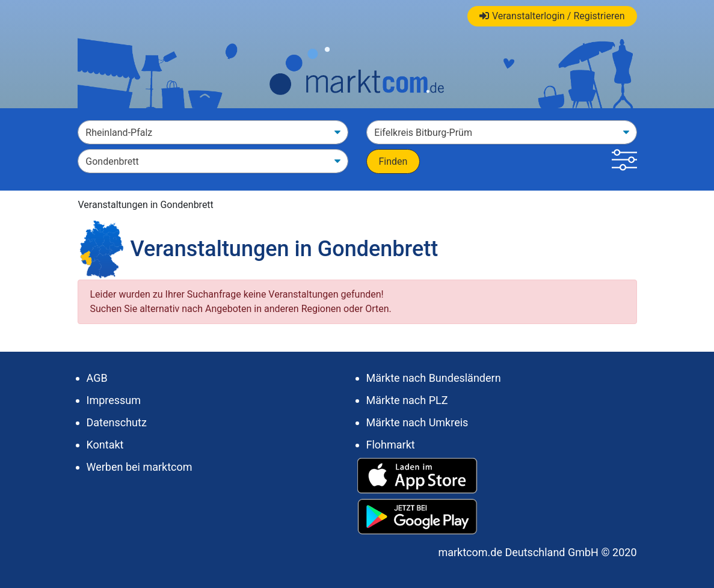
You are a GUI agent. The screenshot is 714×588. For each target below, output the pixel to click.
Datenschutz (117, 422)
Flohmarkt (391, 445)
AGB (97, 378)
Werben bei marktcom (140, 467)
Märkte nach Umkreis (417, 422)
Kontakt (105, 445)
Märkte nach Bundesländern (434, 378)
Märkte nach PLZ (407, 400)
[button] (624, 161)
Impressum (114, 400)
